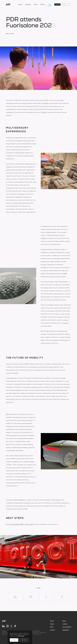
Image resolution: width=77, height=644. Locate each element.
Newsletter (66, 630)
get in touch (29, 524)
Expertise (28, 5)
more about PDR (18, 524)
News (50, 5)
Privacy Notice (67, 627)
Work (36, 5)
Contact (57, 4)
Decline (24, 640)
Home (52, 621)
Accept (14, 640)
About (20, 5)
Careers (43, 5)
